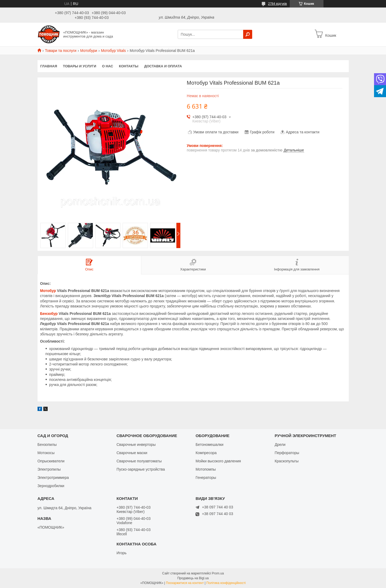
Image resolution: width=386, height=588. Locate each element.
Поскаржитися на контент (185, 583)
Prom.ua (218, 573)
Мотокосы (46, 453)
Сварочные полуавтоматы (139, 461)
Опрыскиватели (51, 461)
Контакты (129, 66)
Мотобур (48, 291)
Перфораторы (287, 453)
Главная (49, 66)
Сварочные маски (132, 453)
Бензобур (49, 314)
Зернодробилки (51, 486)
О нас (107, 66)
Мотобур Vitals (114, 51)
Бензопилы (47, 445)
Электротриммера (53, 478)
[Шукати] (248, 34)
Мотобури (89, 51)
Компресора (206, 453)
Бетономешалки (209, 445)
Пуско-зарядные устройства (141, 469)
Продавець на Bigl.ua (193, 578)
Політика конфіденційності (226, 583)
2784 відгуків (278, 4)
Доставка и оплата (163, 66)
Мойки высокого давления (218, 461)
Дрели (280, 445)
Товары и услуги (80, 66)
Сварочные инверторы (136, 445)
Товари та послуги (61, 51)
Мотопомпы (206, 469)
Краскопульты (287, 461)
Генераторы (206, 478)
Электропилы (49, 469)
